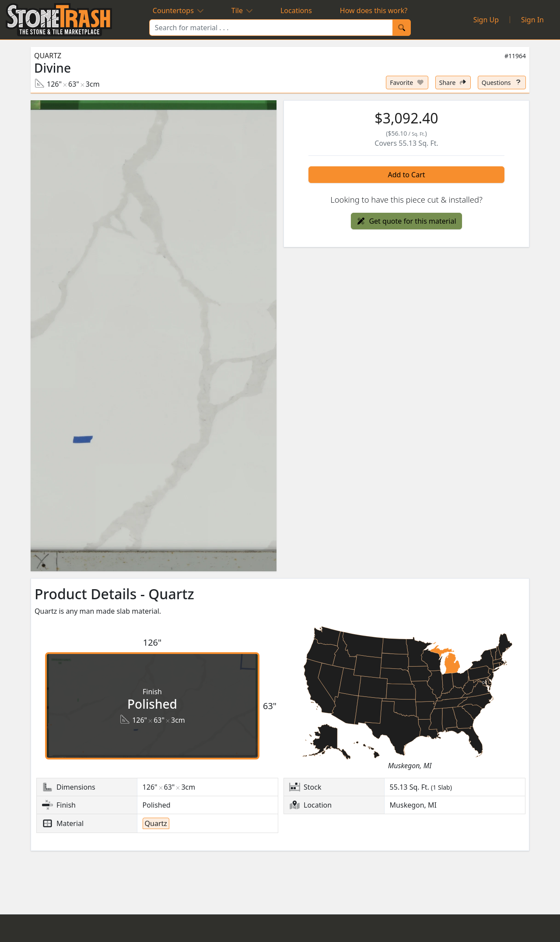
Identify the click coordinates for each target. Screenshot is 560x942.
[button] (154, 336)
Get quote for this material (406, 221)
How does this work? (374, 11)
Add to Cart (406, 175)
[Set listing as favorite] (407, 83)
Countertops (178, 11)
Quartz (48, 56)
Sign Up (486, 20)
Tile (242, 11)
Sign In (532, 20)
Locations (296, 11)
